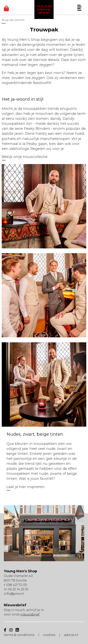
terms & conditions (19, 635)
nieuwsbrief (30, 614)
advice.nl (71, 635)
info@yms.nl (14, 594)
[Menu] (79, 8)
